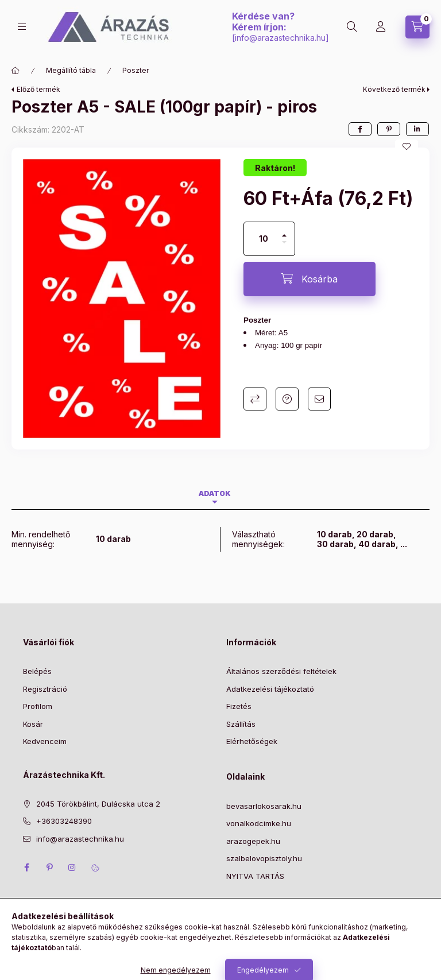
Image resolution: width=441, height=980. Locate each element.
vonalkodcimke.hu (259, 823)
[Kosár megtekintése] (417, 27)
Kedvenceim (45, 741)
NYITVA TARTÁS (255, 876)
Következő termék (394, 89)
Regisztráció (45, 689)
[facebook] (360, 129)
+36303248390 (64, 821)
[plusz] (284, 231)
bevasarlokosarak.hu (264, 806)
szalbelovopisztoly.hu (264, 858)
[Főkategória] (16, 71)
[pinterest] (389, 129)
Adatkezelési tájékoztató (270, 689)
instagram (72, 867)
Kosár (33, 724)
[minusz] (284, 247)
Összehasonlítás (255, 399)
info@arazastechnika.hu (280, 38)
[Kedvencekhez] (407, 146)
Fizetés (239, 706)
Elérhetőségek (252, 741)
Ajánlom (319, 399)
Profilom (38, 706)
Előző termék (38, 89)
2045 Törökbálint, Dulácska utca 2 (98, 804)
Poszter (136, 70)
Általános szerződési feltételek (281, 671)
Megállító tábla (71, 70)
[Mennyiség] (264, 239)
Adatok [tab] (215, 493)
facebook (26, 867)
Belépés (37, 671)
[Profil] (381, 27)
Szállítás (241, 724)
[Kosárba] (310, 279)
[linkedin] (417, 129)
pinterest (49, 867)
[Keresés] (352, 27)
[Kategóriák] (22, 27)
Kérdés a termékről (287, 399)
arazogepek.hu (253, 841)
